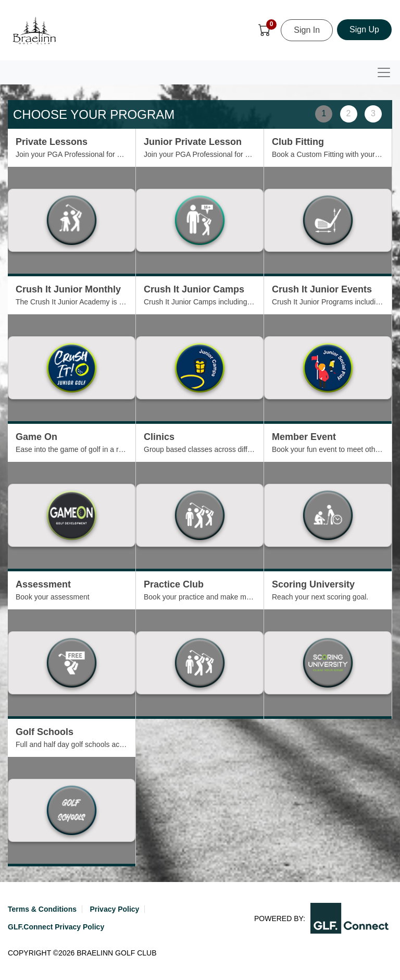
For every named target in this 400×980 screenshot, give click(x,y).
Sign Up (364, 29)
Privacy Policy (114, 909)
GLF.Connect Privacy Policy (56, 927)
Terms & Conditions (42, 909)
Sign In (307, 30)
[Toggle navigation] (384, 72)
